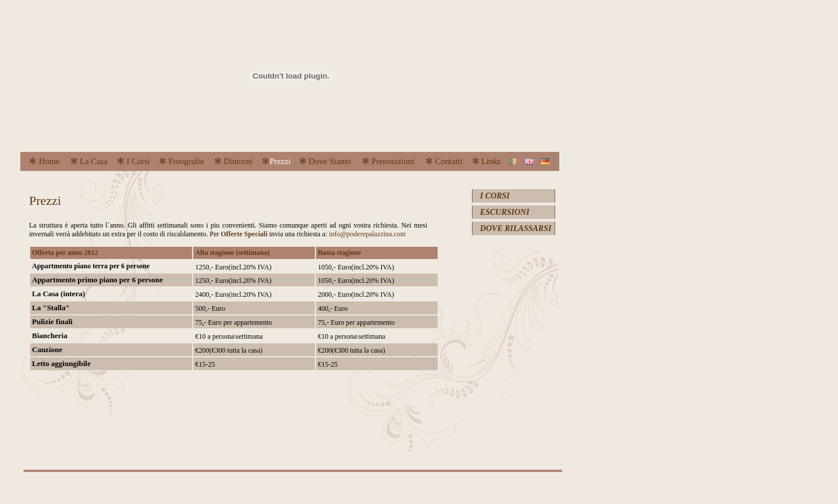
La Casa (94, 161)
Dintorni (237, 161)
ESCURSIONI (505, 212)
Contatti (449, 161)
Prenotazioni (393, 161)
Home (48, 161)
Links (490, 161)
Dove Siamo (330, 161)
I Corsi (139, 161)
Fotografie (186, 161)
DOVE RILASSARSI (516, 228)
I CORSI (495, 196)
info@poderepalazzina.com (367, 234)
